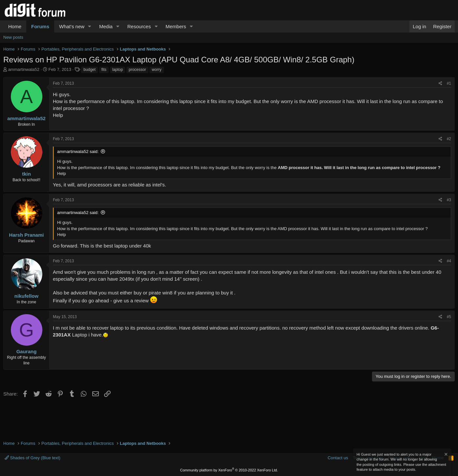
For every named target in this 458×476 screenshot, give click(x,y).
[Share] (440, 84)
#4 (449, 261)
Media (106, 26)
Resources (139, 26)
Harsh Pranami (27, 235)
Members (176, 26)
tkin (26, 174)
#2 (449, 139)
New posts (13, 37)
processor (137, 70)
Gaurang (27, 351)
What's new (72, 26)
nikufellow (26, 296)
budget (89, 70)
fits (104, 70)
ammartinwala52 (24, 69)
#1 (449, 83)
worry (156, 70)
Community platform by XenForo (229, 470)
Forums (40, 26)
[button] (90, 26)
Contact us (338, 458)
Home (15, 26)
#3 (449, 200)
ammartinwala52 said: (78, 151)
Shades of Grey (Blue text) (33, 458)
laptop (118, 70)
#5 (449, 317)
